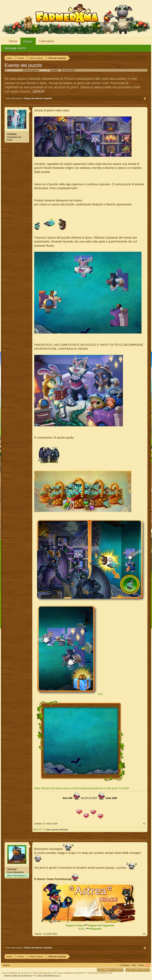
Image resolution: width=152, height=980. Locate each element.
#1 (144, 824)
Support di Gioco (75, 926)
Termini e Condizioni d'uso (110, 970)
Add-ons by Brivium (32, 976)
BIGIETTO (40, 830)
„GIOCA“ (38, 92)
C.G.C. (82, 929)
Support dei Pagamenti (101, 926)
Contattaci (125, 965)
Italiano (6, 965)
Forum (28, 42)
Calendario (46, 41)
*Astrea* (12, 869)
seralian (54, 70)
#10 (100, 694)
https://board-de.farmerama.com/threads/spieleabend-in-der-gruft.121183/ (82, 788)
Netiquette (95, 929)
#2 (144, 934)
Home (13, 41)
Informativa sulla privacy (138, 970)
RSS (148, 965)
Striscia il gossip (31, 70)
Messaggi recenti (15, 48)
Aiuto (134, 965)
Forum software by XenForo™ (85, 973)
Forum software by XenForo (29, 973)
